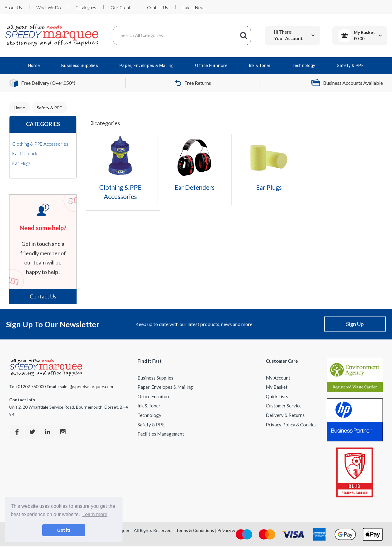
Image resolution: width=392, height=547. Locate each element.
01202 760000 (32, 386)
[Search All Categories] (182, 36)
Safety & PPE (350, 66)
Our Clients (122, 7)
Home (34, 66)
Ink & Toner (260, 66)
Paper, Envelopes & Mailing (147, 66)
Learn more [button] (95, 514)
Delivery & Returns (285, 415)
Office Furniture (211, 66)
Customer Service (284, 406)
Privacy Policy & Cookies (291, 425)
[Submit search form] (243, 36)
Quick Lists (277, 396)
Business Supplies (80, 66)
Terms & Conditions (195, 530)
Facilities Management (161, 434)
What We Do (49, 7)
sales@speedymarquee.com (86, 386)
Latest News (194, 7)
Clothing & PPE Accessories (40, 144)
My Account (278, 378)
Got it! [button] (64, 530)
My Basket (277, 387)
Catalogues (86, 7)
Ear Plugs (21, 163)
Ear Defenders (27, 153)
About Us (13, 7)
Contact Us (158, 7)
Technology (304, 66)
